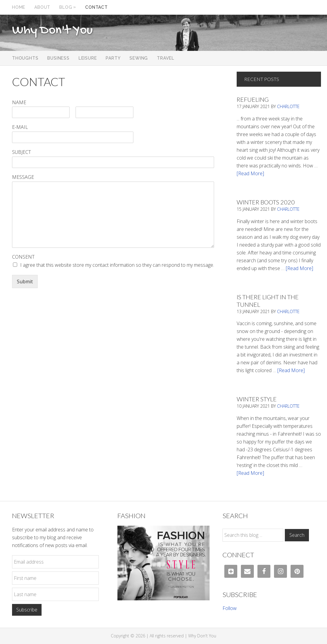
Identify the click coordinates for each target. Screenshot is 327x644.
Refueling (253, 99)
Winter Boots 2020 (266, 202)
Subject (22, 152)
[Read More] (250, 173)
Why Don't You (52, 31)
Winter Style (257, 399)
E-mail (20, 127)
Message (23, 177)
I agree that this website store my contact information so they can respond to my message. (117, 265)
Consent (23, 257)
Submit (25, 282)
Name (19, 103)
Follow (230, 608)
